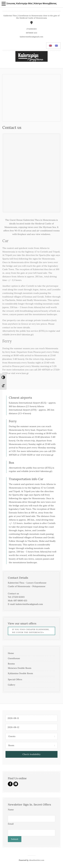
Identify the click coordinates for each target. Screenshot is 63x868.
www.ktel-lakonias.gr (22, 334)
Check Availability (32, 754)
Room (11, 745)
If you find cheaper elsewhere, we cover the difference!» (31, 631)
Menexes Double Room (20, 668)
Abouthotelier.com (37, 860)
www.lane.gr (22, 373)
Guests (12, 736)
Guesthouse (14, 658)
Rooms (11, 664)
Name (11, 810)
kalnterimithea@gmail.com (31, 37)
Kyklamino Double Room (20, 673)
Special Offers (15, 679)
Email (11, 824)
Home (11, 653)
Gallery (12, 685)
